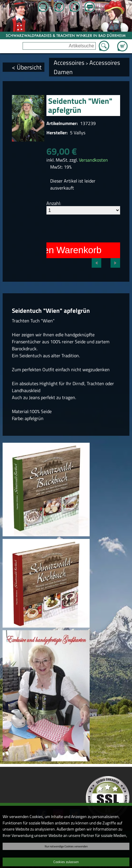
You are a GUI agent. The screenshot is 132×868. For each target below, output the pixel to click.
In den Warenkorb (65, 250)
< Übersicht (27, 67)
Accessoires (69, 62)
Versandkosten (93, 160)
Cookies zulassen (66, 862)
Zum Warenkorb (122, 43)
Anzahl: (54, 203)
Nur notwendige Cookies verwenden (66, 846)
